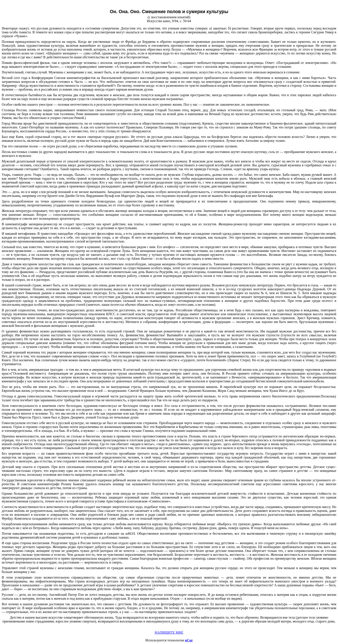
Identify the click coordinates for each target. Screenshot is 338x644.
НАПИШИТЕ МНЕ (169, 632)
